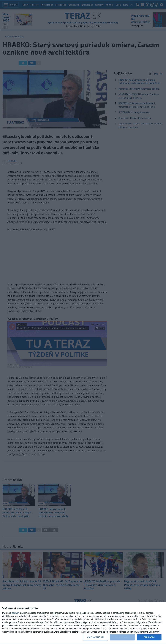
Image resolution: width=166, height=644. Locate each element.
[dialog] (83, 623)
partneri (15, 613)
